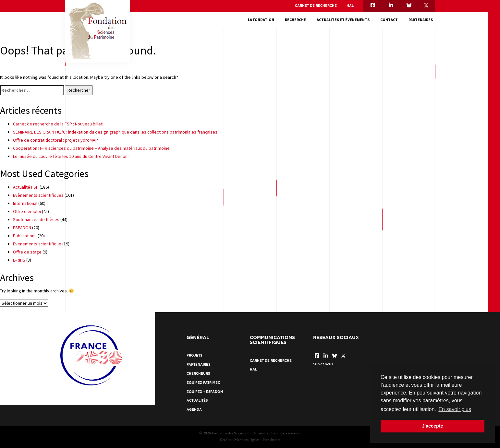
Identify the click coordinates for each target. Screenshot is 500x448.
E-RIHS (19, 260)
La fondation (263, 20)
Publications (25, 236)
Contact (391, 20)
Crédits (226, 440)
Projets (194, 355)
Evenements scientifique (37, 244)
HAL (350, 6)
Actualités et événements (345, 20)
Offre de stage (27, 252)
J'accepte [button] (432, 426)
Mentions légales (247, 440)
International (25, 203)
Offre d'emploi (27, 211)
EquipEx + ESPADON (205, 392)
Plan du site (271, 440)
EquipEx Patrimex (203, 383)
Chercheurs (198, 374)
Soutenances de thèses (36, 219)
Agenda (194, 410)
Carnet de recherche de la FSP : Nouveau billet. (58, 124)
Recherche (297, 20)
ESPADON (22, 228)
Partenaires (423, 20)
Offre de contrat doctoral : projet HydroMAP (55, 140)
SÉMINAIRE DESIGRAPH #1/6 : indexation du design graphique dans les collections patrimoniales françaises (115, 132)
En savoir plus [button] (455, 409)
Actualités (197, 401)
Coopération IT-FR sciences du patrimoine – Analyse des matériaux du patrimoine (91, 148)
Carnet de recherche (316, 6)
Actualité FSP (26, 187)
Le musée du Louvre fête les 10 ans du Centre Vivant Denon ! (71, 156)
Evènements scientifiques (38, 195)
